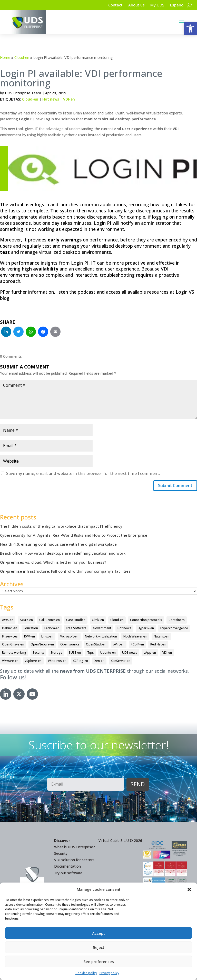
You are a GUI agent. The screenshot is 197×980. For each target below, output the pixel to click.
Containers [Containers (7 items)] (177, 621)
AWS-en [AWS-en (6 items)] (8, 621)
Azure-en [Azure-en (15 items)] (26, 621)
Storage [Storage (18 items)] (56, 654)
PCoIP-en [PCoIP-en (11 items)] (137, 646)
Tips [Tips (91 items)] (91, 654)
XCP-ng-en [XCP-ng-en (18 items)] (80, 662)
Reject (99, 947)
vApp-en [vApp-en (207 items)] (150, 654)
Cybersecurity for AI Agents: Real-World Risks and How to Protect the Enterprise (74, 536)
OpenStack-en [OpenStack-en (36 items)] (96, 646)
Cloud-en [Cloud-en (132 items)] (117, 621)
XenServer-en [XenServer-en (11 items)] (121, 662)
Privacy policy (109, 973)
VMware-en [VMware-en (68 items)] (10, 662)
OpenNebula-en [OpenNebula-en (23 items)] (42, 646)
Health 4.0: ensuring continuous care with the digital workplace (58, 545)
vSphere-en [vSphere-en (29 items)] (33, 662)
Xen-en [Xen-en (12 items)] (99, 662)
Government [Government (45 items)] (102, 629)
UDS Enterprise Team (23, 93)
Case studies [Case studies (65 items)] (76, 621)
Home (5, 57)
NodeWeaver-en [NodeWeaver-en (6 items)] (135, 637)
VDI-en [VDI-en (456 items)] (167, 654)
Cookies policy (86, 973)
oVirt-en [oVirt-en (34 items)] (119, 646)
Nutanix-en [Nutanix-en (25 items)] (161, 637)
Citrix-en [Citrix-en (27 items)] (98, 621)
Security (61, 855)
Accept (98, 933)
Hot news (51, 99)
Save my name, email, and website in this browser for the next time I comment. (83, 473)
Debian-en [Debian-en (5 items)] (10, 629)
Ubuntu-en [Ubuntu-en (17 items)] (108, 654)
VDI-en (69, 99)
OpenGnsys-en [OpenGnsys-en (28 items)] (13, 646)
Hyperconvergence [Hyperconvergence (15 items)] (174, 629)
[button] (190, 29)
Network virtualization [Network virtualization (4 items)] (101, 637)
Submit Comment (173, 486)
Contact (112, 5)
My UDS (156, 5)
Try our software (68, 874)
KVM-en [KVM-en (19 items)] (29, 637)
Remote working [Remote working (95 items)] (14, 654)
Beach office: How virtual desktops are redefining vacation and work (63, 554)
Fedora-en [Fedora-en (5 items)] (52, 629)
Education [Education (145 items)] (31, 629)
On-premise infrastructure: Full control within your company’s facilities (65, 572)
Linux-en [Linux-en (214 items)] (47, 637)
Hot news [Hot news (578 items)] (124, 629)
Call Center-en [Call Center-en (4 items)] (50, 621)
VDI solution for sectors (74, 861)
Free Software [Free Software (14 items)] (76, 629)
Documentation (67, 867)
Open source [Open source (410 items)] (70, 646)
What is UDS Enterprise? (75, 848)
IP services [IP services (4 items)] (10, 637)
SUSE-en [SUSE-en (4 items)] (75, 654)
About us (134, 5)
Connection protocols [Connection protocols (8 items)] (146, 621)
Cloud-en (22, 57)
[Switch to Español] (177, 6)
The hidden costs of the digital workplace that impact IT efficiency (61, 527)
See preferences (99, 961)
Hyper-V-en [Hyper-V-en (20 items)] (146, 629)
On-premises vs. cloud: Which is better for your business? (53, 563)
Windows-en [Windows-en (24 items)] (57, 662)
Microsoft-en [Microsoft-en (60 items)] (69, 637)
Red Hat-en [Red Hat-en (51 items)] (158, 646)
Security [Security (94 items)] (38, 654)
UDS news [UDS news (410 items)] (130, 654)
